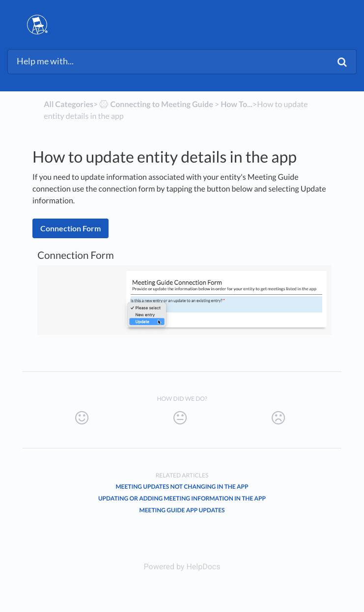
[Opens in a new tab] (182, 567)
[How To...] (237, 104)
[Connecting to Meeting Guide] (155, 104)
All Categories (69, 104)
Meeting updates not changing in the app (182, 487)
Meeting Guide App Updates (182, 510)
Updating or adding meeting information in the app (182, 498)
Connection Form (70, 228)
